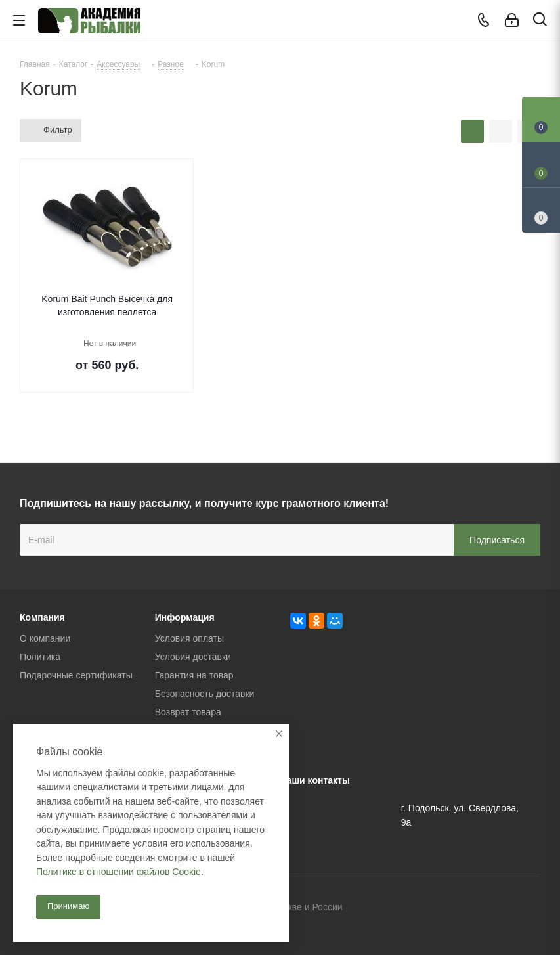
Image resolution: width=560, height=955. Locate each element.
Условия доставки (193, 657)
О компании (45, 638)
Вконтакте (465, 908)
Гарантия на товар (194, 675)
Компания (42, 617)
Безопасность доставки (205, 694)
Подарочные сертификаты (76, 675)
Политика (40, 657)
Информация (185, 617)
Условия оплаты (189, 638)
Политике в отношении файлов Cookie (118, 872)
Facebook (498, 908)
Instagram (530, 908)
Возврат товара (188, 712)
